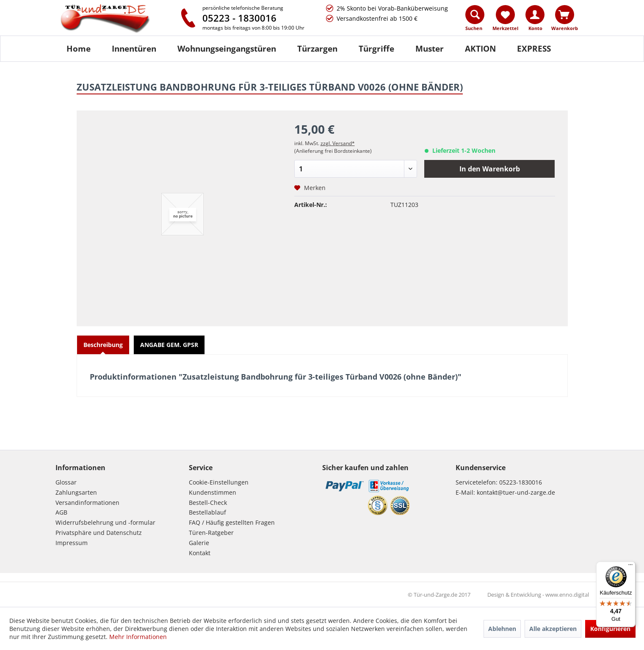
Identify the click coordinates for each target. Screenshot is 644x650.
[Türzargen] (317, 49)
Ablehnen (502, 629)
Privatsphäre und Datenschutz (99, 533)
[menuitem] (475, 20)
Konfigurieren (610, 629)
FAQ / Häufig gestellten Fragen (232, 522)
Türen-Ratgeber (211, 533)
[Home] (79, 49)
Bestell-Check (208, 503)
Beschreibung (103, 345)
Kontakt (200, 553)
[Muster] (430, 49)
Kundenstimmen (213, 492)
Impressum (72, 543)
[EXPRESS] (534, 49)
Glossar (66, 482)
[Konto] (535, 15)
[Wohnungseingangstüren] (227, 49)
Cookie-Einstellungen (219, 482)
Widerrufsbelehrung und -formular (105, 522)
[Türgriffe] (376, 49)
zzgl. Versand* (338, 143)
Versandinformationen (87, 503)
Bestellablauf (207, 512)
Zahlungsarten (76, 492)
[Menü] (630, 567)
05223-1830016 (521, 482)
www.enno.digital (567, 595)
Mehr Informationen (138, 637)
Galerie (199, 543)
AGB (61, 512)
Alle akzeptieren (553, 629)
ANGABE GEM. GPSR (169, 345)
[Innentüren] (134, 49)
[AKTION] (480, 49)
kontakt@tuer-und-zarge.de (516, 492)
